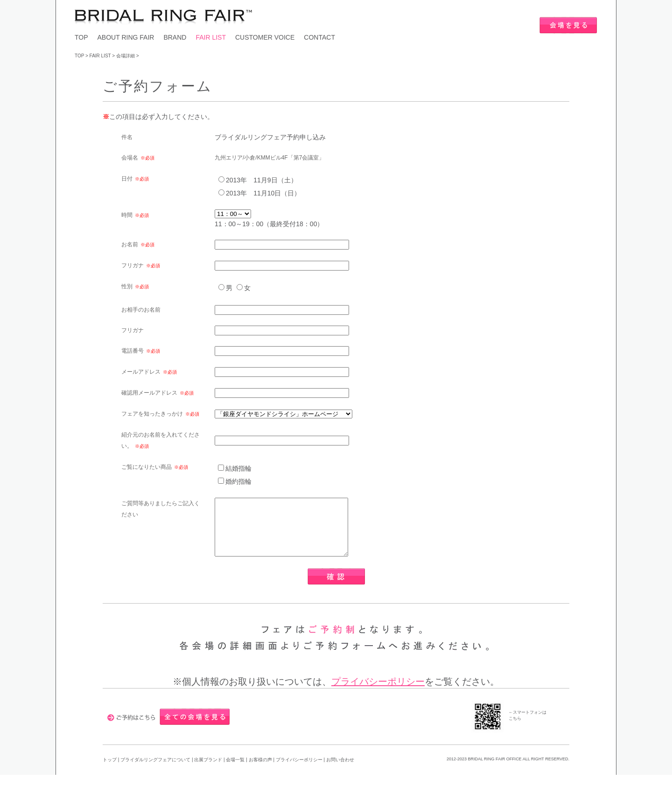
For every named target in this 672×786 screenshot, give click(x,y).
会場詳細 (126, 56)
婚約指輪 (238, 481)
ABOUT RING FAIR (126, 37)
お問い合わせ (340, 771)
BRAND (175, 37)
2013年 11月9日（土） (262, 180)
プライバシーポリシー (378, 693)
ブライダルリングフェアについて (155, 771)
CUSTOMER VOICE (265, 37)
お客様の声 (261, 771)
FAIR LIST (211, 37)
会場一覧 (235, 771)
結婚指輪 (238, 468)
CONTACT (319, 37)
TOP (81, 37)
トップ (110, 771)
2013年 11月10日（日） (263, 193)
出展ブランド (208, 771)
